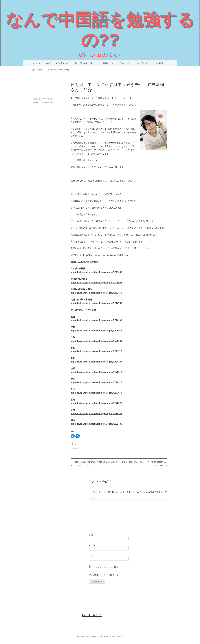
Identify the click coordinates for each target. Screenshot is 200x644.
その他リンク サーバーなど (58, 70)
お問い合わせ (37, 70)
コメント (93, 499)
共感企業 (160, 63)
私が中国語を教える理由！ (85, 63)
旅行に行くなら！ (63, 63)
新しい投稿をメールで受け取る (103, 575)
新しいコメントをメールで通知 (103, 567)
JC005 (50, 99)
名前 (91, 535)
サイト (92, 555)
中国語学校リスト (108, 63)
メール (93, 545)
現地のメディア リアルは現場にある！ (135, 63)
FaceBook (92, 615)
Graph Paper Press (118, 637)
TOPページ (36, 63)
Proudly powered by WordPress (86, 637)
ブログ (48, 63)
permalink (49, 103)
